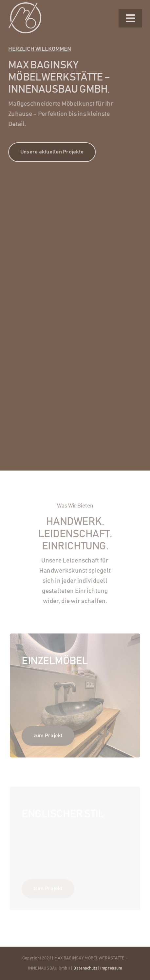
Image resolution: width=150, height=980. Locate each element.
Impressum (111, 968)
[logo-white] (25, 5)
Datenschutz (85, 968)
